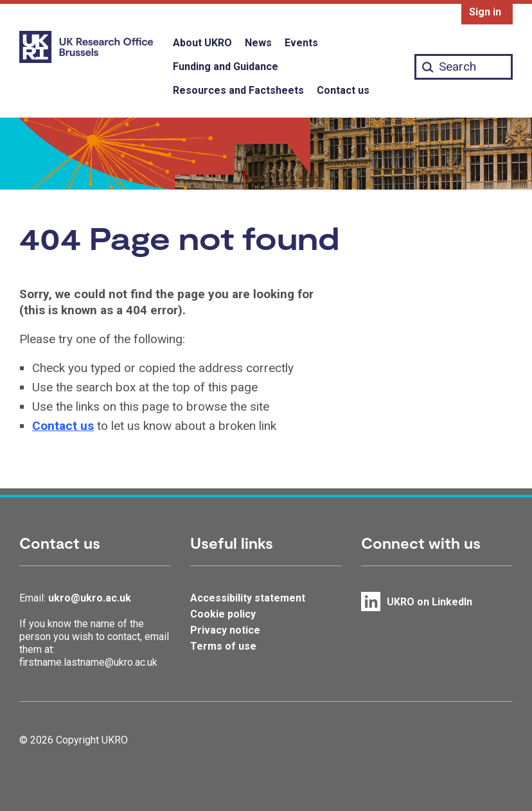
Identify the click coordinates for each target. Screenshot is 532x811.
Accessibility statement (248, 598)
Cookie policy (223, 614)
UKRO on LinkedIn (430, 602)
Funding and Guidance (226, 67)
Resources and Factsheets (238, 90)
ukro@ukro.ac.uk (90, 598)
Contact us (343, 90)
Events (301, 43)
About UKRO (202, 43)
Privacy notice (225, 630)
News (258, 43)
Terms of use (223, 646)
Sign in (485, 12)
